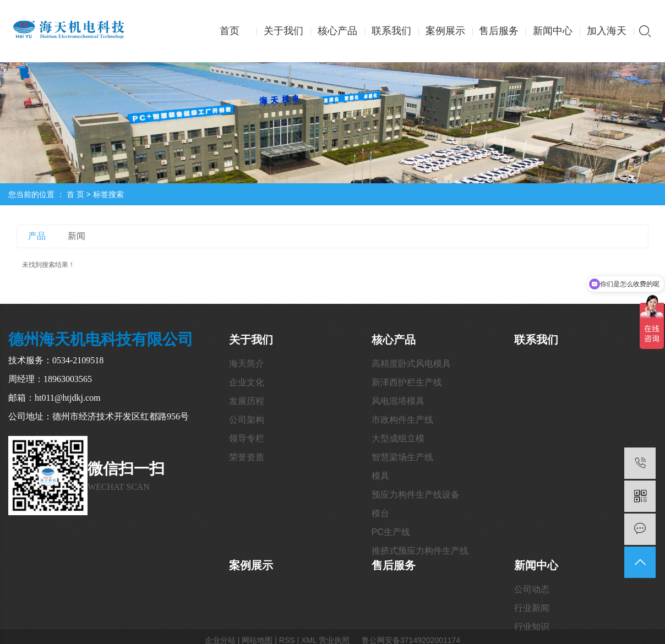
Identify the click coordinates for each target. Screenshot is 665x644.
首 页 (75, 194)
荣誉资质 (247, 457)
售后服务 (499, 31)
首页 (230, 31)
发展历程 (247, 401)
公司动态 (532, 589)
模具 (380, 476)
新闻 (77, 236)
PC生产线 (391, 532)
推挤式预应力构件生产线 (420, 551)
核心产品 (337, 31)
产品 (37, 236)
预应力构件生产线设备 (416, 495)
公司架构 (247, 420)
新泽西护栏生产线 (407, 382)
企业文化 (247, 382)
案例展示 (445, 31)
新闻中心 (553, 31)
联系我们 (391, 31)
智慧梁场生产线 (402, 457)
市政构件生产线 (402, 420)
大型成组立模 (398, 438)
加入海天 (607, 31)
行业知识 (532, 627)
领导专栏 (247, 438)
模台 (380, 513)
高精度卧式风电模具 (411, 364)
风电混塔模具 (398, 401)
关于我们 (284, 31)
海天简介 (247, 364)
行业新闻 (532, 608)
